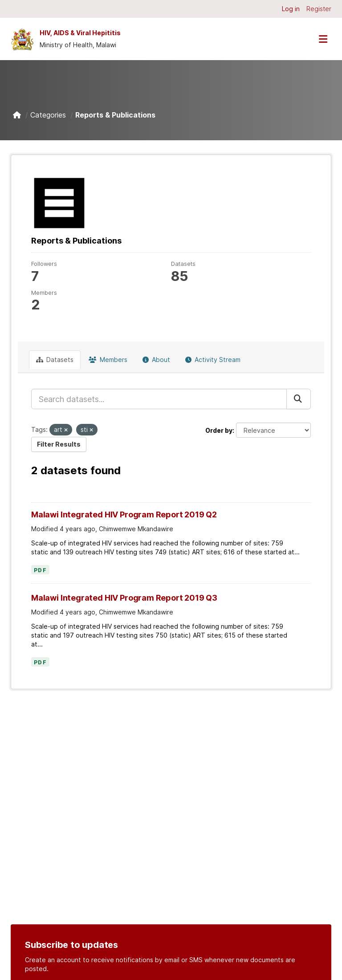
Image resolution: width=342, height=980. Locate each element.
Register (319, 9)
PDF (40, 570)
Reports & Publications (115, 115)
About (156, 360)
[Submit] (299, 399)
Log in (291, 9)
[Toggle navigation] (323, 39)
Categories (48, 115)
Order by (219, 430)
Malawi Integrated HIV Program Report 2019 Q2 (124, 514)
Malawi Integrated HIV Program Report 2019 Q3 (124, 598)
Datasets (55, 360)
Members (108, 360)
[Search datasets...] (159, 399)
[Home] (17, 115)
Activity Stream (213, 360)
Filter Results (59, 444)
